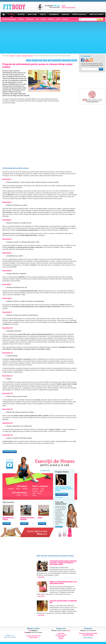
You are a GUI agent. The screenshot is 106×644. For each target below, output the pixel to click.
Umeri (34, 495)
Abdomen (36, 489)
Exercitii (65, 19)
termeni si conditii (61, 635)
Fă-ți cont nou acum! (69, 7)
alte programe (59, 497)
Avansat (25, 488)
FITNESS (11, 14)
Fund (42, 489)
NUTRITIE (21, 14)
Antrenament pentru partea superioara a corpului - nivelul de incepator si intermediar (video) (63, 563)
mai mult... (42, 577)
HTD (69, 631)
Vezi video (7, 523)
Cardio (58, 19)
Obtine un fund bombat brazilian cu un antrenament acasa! (63, 582)
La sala (25, 495)
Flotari (40, 518)
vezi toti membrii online (33, 636)
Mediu (18, 488)
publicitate (61, 637)
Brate (42, 491)
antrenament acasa (66, 60)
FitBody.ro (13, 56)
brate (49, 60)
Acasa (19, 495)
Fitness (18, 56)
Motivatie (51, 19)
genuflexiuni (35, 60)
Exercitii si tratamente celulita (88, 633)
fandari (45, 60)
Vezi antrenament (62, 494)
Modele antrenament (9, 19)
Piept (34, 493)
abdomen (74, 60)
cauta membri (33, 637)
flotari (40, 60)
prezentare (61, 633)
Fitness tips (30, 19)
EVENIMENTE (54, 14)
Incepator (11, 488)
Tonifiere (21, 19)
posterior (28, 60)
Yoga (37, 19)
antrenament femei (56, 60)
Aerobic (43, 19)
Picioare (35, 491)
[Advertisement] (53, 38)
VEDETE (43, 14)
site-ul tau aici (88, 637)
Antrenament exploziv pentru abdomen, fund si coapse (64, 489)
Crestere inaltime (88, 635)
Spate (39, 493)
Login (64, 6)
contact (61, 638)
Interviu (59, 527)
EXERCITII (65, 14)
